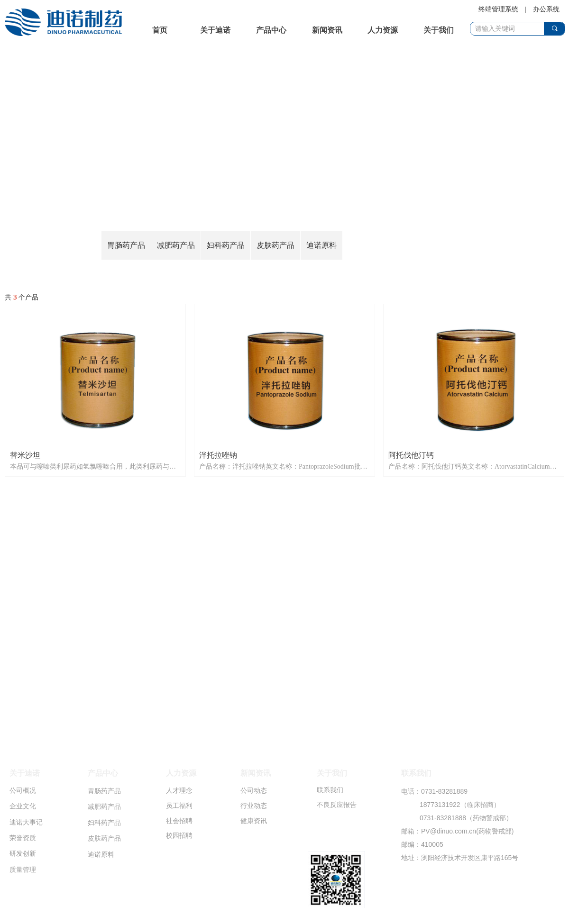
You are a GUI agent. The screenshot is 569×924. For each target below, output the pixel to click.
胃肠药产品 (126, 245)
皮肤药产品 (275, 245)
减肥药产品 (176, 245)
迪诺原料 (321, 245)
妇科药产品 (226, 245)
